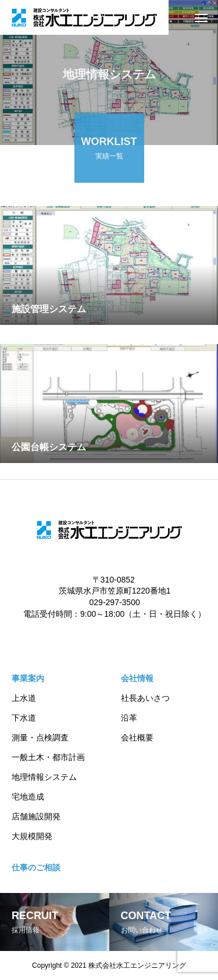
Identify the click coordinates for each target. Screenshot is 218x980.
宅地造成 (28, 797)
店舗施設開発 (36, 816)
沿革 (129, 718)
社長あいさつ (145, 698)
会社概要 (137, 737)
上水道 (24, 698)
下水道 (24, 718)
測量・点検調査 (40, 737)
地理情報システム (44, 777)
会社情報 (137, 678)
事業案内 (28, 678)
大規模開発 (32, 836)
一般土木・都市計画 (48, 757)
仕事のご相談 (36, 867)
